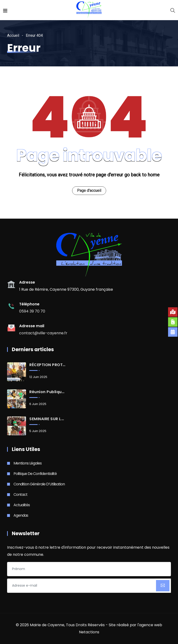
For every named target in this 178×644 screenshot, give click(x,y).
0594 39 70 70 (32, 311)
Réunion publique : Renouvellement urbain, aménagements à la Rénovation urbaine (47, 392)
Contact (20, 494)
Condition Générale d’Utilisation (39, 484)
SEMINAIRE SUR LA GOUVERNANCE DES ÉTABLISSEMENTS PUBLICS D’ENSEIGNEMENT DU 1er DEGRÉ (47, 419)
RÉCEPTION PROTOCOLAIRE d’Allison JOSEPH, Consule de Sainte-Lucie (47, 365)
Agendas (21, 515)
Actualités (22, 505)
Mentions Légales (28, 463)
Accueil (13, 35)
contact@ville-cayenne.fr (43, 333)
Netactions (89, 632)
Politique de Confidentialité (35, 474)
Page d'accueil (89, 191)
